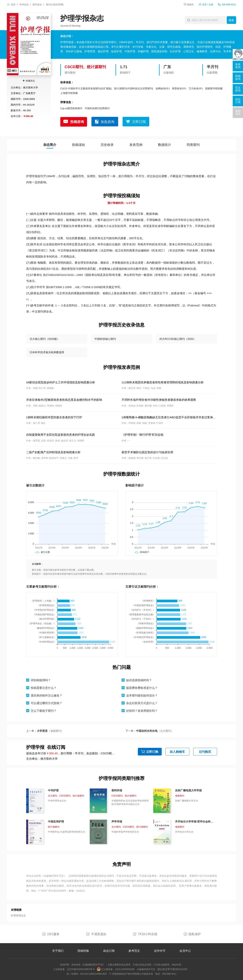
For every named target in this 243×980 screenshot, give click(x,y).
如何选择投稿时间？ (139, 680)
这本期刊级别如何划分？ (142, 695)
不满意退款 (99, 934)
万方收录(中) (196, 88)
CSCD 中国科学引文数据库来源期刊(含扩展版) (86, 88)
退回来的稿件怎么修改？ (46, 695)
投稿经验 (83, 951)
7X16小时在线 (147, 934)
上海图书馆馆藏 (69, 93)
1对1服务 (53, 934)
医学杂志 (37, 5)
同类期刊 (193, 145)
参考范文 (134, 951)
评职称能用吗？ (41, 680)
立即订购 (152, 752)
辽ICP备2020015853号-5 (81, 969)
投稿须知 (78, 145)
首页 (13, 5)
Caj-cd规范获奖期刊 (71, 108)
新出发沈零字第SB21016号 (173, 969)
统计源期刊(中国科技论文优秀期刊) (134, 88)
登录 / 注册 (208, 5)
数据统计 (165, 145)
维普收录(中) (179, 88)
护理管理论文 (18, 916)
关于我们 (58, 951)
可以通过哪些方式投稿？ (46, 703)
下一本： (149, 731)
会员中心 (185, 951)
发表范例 (136, 145)
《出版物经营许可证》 (54, 876)
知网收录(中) (163, 88)
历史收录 (107, 145)
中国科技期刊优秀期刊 (97, 108)
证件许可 (160, 951)
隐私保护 (195, 934)
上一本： (45, 731)
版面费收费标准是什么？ (142, 688)
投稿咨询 (77, 122)
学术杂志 (24, 5)
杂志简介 (50, 145)
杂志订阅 (109, 951)
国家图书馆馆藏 (214, 88)
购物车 (191, 5)
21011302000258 (125, 969)
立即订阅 (139, 122)
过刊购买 (205, 752)
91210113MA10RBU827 (94, 974)
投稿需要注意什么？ (44, 688)
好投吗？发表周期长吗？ (142, 711)
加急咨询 (107, 122)
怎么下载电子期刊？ (44, 711)
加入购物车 (177, 752)
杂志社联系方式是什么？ (142, 703)
